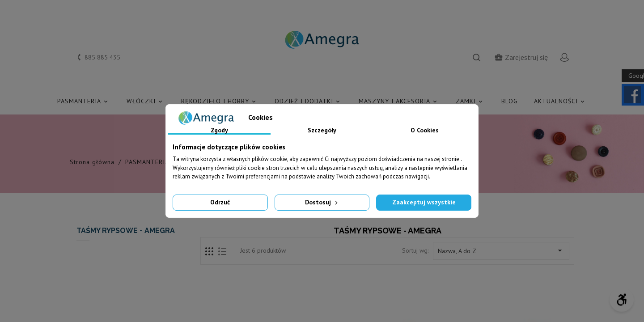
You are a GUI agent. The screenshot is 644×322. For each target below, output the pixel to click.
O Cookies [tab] (425, 131)
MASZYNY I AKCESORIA (399, 101)
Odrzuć (220, 202)
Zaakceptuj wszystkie (424, 202)
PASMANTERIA (84, 101)
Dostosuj (322, 202)
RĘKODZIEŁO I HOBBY (220, 101)
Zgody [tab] (219, 131)
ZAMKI (470, 101)
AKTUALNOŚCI (561, 101)
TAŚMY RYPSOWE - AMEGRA (126, 231)
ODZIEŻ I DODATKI (309, 101)
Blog (510, 101)
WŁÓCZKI (146, 101)
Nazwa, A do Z (501, 250)
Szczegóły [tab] (322, 131)
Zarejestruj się (521, 57)
